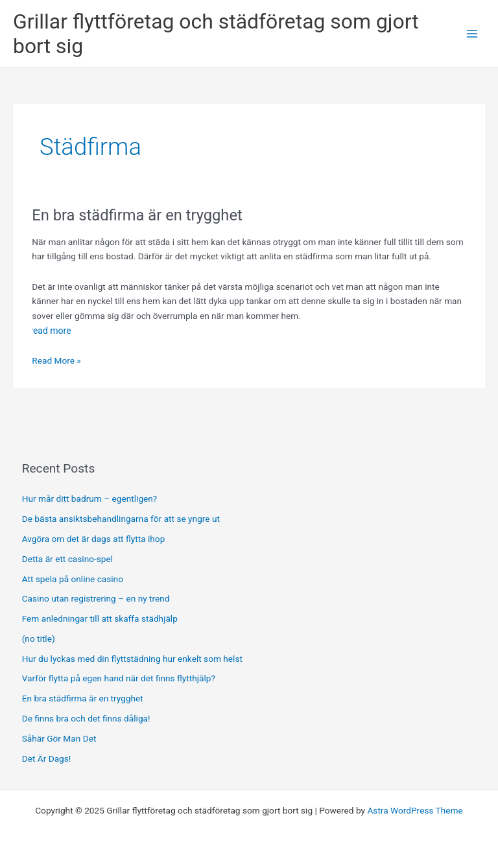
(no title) (39, 639)
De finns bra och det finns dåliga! (86, 718)
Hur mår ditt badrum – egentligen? (90, 499)
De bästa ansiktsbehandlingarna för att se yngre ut (122, 519)
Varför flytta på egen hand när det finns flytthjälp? (119, 678)
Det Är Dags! (47, 758)
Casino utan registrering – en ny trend (96, 598)
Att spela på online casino (73, 579)
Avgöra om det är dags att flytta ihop (95, 539)
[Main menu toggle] (472, 34)
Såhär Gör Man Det (59, 738)
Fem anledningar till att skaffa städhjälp (100, 618)
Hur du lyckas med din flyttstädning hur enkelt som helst (132, 659)
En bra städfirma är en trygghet (137, 215)
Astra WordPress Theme (415, 810)
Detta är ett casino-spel (67, 559)
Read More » (56, 361)
